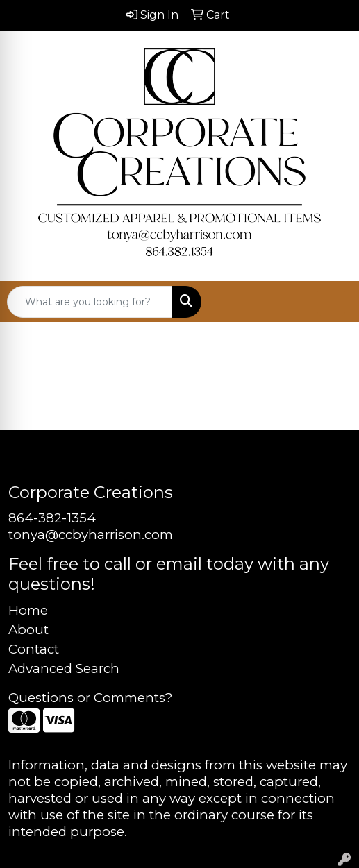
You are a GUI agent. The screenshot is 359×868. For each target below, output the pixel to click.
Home (28, 610)
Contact (34, 649)
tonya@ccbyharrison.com (91, 535)
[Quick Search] (90, 302)
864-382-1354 (52, 518)
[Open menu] (331, 302)
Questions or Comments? (90, 698)
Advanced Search (64, 669)
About (28, 630)
